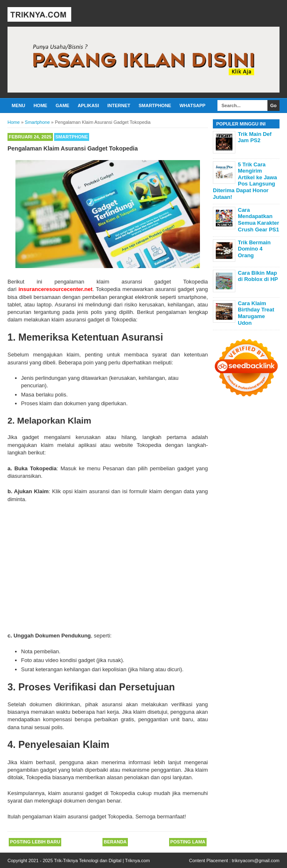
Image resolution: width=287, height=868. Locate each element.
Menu (18, 105)
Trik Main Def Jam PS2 (255, 137)
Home (40, 105)
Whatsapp (192, 105)
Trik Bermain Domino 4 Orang (254, 249)
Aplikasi (88, 105)
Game (62, 105)
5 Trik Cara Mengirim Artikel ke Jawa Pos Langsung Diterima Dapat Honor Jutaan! (245, 181)
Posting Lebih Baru (35, 842)
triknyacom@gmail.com (256, 860)
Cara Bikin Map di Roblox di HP (258, 276)
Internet (119, 105)
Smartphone (155, 105)
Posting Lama (188, 842)
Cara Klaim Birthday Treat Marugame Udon (256, 313)
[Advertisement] (108, 566)
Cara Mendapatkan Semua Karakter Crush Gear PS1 (258, 220)
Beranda (115, 842)
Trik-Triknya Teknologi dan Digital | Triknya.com (102, 860)
